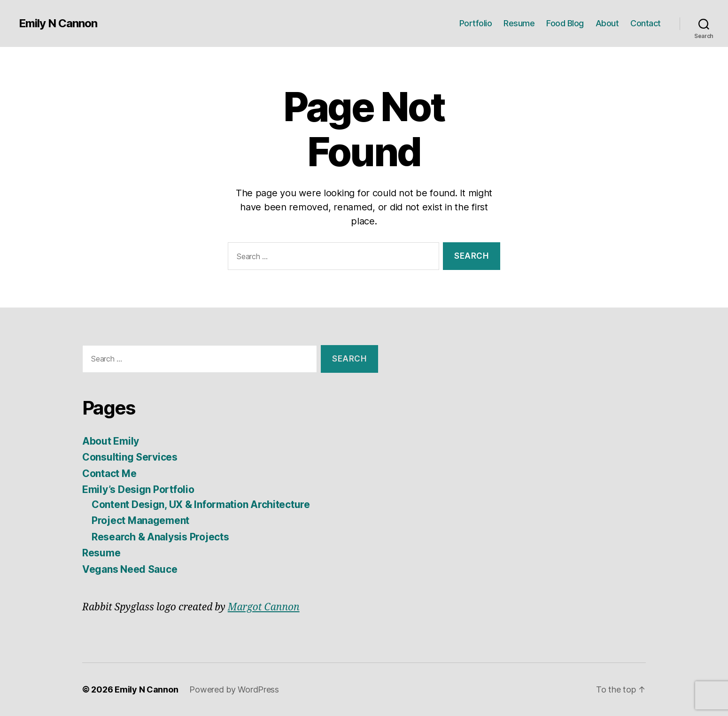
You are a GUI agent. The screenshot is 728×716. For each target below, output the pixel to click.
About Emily (111, 441)
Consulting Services (130, 457)
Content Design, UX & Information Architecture (201, 504)
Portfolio (476, 23)
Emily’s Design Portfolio (138, 489)
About (607, 23)
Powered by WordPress (234, 689)
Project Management (140, 520)
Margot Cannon (264, 607)
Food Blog (565, 23)
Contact (646, 23)
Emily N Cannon (58, 23)
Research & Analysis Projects (160, 537)
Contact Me (109, 473)
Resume (519, 23)
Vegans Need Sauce (130, 569)
